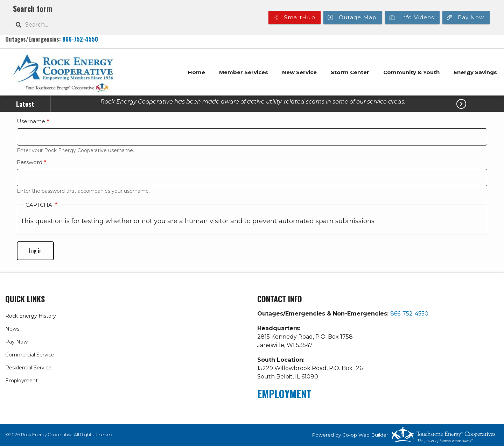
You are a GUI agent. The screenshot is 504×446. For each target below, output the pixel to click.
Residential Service (28, 368)
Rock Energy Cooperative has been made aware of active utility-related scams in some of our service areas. (253, 102)
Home (197, 72)
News (12, 329)
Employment (22, 381)
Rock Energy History (31, 316)
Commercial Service (30, 355)
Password (30, 162)
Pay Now (16, 342)
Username (31, 121)
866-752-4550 (80, 39)
